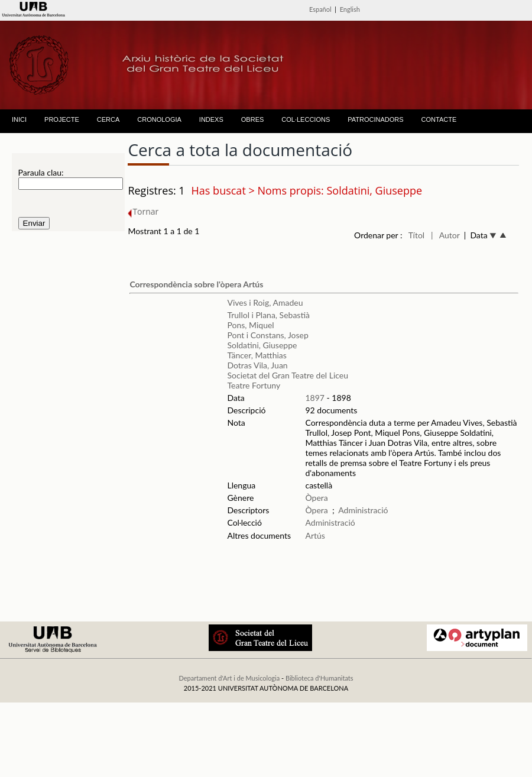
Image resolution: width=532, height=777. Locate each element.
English (350, 9)
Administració (363, 510)
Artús (315, 535)
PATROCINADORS (375, 119)
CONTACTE (439, 119)
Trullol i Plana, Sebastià (268, 315)
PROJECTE (62, 119)
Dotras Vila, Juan (257, 365)
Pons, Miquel (250, 325)
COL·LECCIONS (306, 119)
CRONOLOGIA (159, 119)
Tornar (143, 211)
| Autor (445, 235)
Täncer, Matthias (257, 355)
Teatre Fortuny (254, 385)
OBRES (253, 119)
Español (320, 9)
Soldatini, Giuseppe (262, 345)
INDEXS (211, 119)
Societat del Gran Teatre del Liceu (288, 375)
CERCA (108, 119)
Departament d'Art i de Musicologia (229, 678)
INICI (19, 119)
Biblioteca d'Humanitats (319, 678)
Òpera (316, 498)
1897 (314, 398)
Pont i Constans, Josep (267, 335)
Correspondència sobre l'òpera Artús (196, 284)
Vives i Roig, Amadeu (265, 302)
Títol (416, 235)
